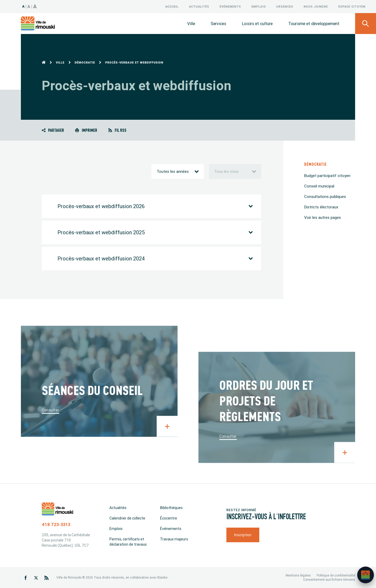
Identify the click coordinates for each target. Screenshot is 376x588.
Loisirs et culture (257, 24)
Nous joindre (316, 7)
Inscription (243, 535)
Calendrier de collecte (127, 518)
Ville (191, 24)
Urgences (285, 7)
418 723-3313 (56, 524)
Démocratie (85, 63)
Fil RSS (117, 130)
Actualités (199, 7)
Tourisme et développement (314, 24)
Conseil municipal (319, 186)
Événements (230, 7)
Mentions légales (298, 575)
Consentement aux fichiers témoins (329, 580)
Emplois (259, 7)
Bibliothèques (171, 508)
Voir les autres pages (323, 217)
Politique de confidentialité (336, 575)
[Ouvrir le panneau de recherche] (366, 24)
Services (218, 24)
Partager (53, 130)
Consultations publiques (325, 196)
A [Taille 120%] (29, 7)
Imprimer (86, 130)
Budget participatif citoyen (327, 176)
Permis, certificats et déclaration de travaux (128, 542)
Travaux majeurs (174, 539)
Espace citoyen (352, 7)
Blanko (162, 577)
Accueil (172, 7)
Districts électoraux (321, 207)
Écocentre (169, 518)
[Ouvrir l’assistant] (366, 575)
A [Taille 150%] (35, 6)
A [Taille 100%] (23, 6)
